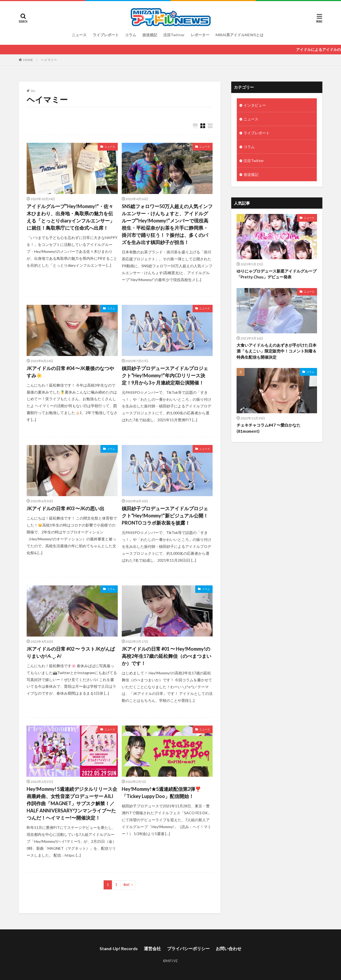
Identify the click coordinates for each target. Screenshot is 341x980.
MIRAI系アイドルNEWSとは (239, 35)
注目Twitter (174, 35)
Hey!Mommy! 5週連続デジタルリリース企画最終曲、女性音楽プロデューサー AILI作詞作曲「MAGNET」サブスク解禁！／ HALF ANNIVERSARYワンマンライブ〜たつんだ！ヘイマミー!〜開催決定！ (72, 803)
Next (127, 885)
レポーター (200, 35)
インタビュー (255, 105)
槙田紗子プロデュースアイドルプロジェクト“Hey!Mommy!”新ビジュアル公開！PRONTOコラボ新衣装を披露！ (165, 516)
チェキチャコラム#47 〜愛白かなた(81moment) (269, 428)
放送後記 (150, 35)
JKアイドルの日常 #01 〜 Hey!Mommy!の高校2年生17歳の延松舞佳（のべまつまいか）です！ (167, 656)
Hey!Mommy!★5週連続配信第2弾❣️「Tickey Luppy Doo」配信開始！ (161, 793)
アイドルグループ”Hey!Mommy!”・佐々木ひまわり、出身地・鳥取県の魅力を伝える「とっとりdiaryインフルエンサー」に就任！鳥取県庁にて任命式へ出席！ (71, 217)
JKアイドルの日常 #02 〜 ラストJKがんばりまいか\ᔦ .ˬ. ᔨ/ (71, 652)
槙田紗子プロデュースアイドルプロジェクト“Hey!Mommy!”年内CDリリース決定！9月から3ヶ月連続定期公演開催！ (165, 375)
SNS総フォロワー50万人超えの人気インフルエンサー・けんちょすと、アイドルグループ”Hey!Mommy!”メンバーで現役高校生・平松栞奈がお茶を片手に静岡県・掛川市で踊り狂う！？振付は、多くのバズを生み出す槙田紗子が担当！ (167, 224)
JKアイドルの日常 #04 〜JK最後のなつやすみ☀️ (70, 372)
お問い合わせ (229, 948)
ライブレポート (106, 35)
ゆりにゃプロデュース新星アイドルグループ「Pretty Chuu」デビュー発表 (277, 274)
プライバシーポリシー (188, 948)
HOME (28, 60)
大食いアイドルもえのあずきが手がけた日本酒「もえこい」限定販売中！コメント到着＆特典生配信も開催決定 (277, 351)
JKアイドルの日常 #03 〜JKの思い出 (66, 508)
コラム (131, 35)
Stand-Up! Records (119, 948)
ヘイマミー (49, 60)
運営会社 (152, 948)
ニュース (79, 35)
